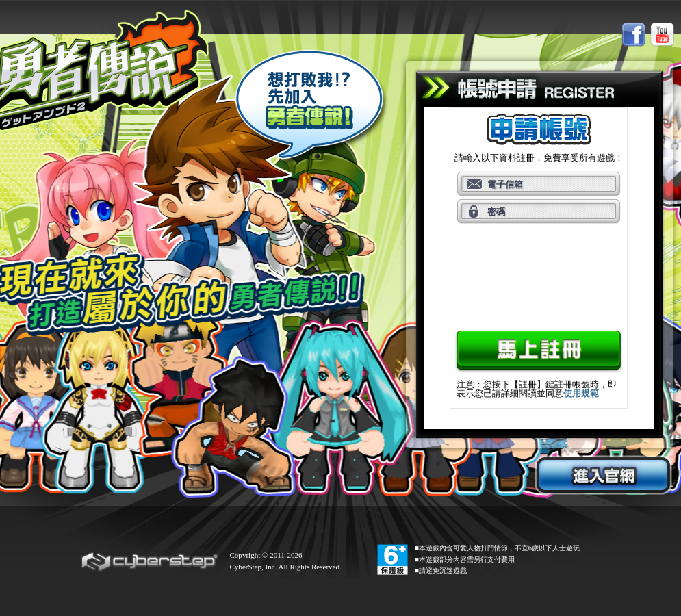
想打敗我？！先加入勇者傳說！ (312, 107)
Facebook (633, 35)
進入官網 (603, 475)
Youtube (662, 35)
